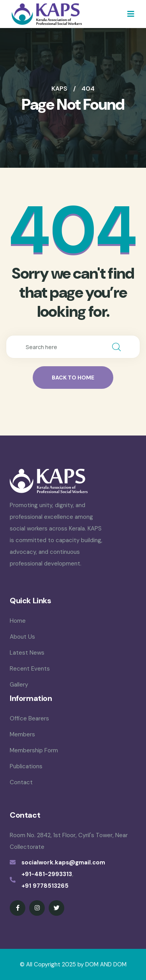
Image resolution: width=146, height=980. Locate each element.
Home (18, 621)
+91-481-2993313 (47, 874)
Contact (21, 782)
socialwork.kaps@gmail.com (63, 862)
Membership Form (34, 750)
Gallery (19, 685)
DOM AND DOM (106, 964)
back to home (73, 378)
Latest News (27, 653)
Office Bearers (29, 718)
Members (22, 734)
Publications (26, 766)
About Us (22, 637)
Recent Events (30, 669)
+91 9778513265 (45, 886)
